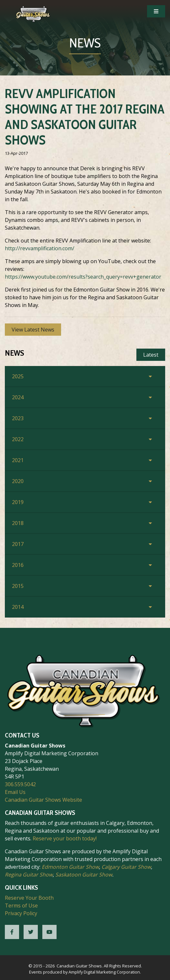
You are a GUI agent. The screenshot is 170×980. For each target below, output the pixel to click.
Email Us (15, 792)
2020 (18, 481)
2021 (18, 460)
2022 (18, 439)
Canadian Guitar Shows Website (43, 800)
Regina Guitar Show (29, 875)
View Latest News (33, 330)
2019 (18, 502)
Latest (151, 355)
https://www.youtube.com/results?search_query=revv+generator (83, 277)
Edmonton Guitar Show (70, 867)
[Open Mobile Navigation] (156, 11)
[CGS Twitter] (31, 932)
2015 (18, 586)
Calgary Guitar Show (126, 867)
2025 (18, 376)
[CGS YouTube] (49, 932)
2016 (18, 565)
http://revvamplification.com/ (40, 248)
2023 (18, 418)
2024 (18, 397)
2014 (18, 607)
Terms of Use (21, 906)
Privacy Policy (21, 913)
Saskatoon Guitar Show (84, 875)
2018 (18, 523)
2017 (18, 544)
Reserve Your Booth (29, 898)
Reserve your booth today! (65, 838)
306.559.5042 (20, 784)
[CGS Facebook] (12, 932)
